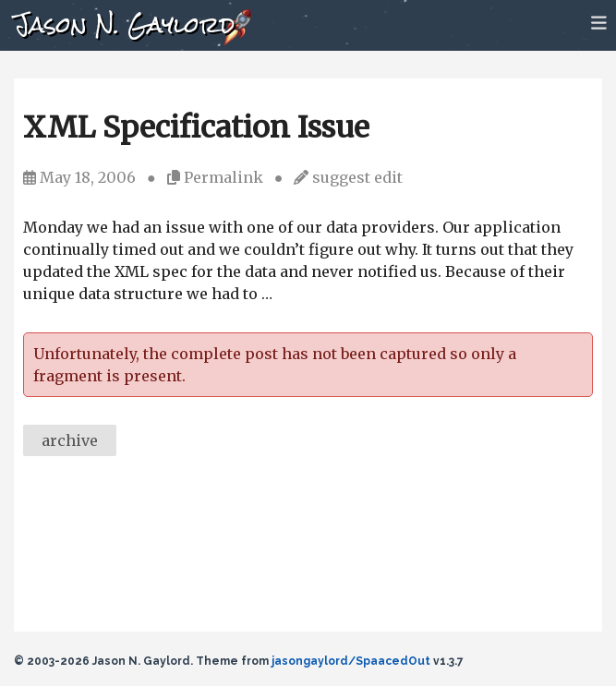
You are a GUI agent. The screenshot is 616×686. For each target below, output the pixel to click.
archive (70, 440)
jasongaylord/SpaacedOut (351, 661)
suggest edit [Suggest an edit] (357, 177)
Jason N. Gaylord (124, 24)
